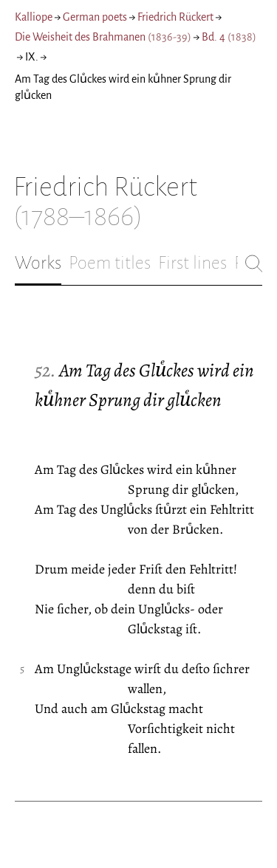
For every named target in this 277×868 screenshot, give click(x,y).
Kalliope (34, 17)
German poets (95, 17)
